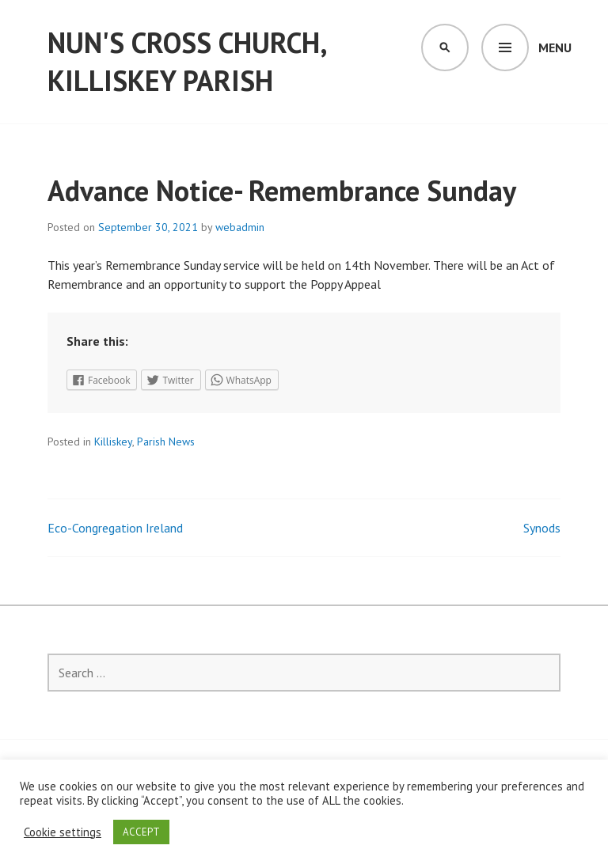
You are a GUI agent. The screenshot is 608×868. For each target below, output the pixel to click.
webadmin (240, 227)
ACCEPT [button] (141, 832)
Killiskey (113, 442)
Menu (555, 47)
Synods (542, 528)
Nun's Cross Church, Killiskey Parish (187, 61)
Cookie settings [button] (63, 832)
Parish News (166, 442)
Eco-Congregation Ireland (115, 528)
